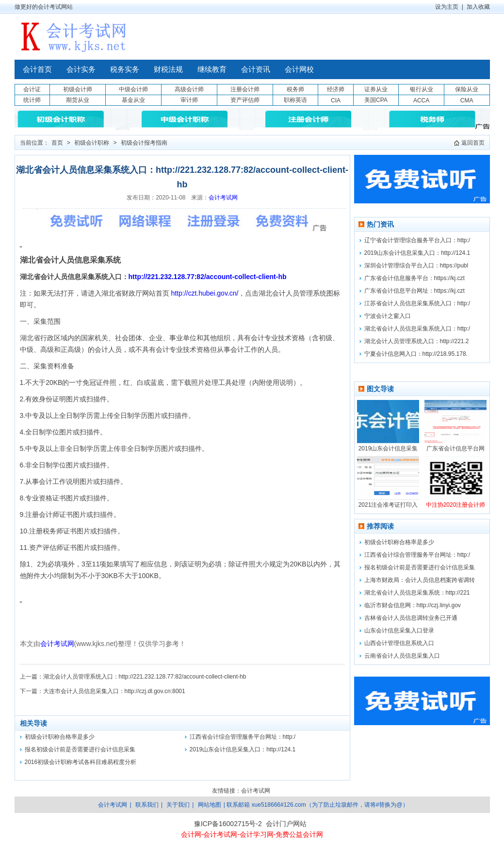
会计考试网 (223, 198)
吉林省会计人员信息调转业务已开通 (411, 618)
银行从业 (422, 89)
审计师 (189, 100)
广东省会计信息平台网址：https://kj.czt (415, 291)
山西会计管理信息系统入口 (399, 643)
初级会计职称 (92, 143)
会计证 (32, 89)
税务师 (295, 89)
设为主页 (447, 7)
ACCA (421, 100)
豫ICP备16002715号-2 (228, 824)
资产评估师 (245, 100)
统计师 (32, 100)
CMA (467, 100)
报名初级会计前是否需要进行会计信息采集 (80, 749)
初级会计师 (78, 89)
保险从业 (467, 89)
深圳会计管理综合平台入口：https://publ (416, 265)
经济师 (336, 89)
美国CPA (376, 100)
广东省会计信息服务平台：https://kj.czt (415, 278)
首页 (57, 143)
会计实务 (81, 69)
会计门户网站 (286, 824)
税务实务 (125, 69)
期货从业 (78, 100)
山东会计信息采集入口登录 (399, 630)
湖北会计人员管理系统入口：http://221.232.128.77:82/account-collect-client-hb (145, 677)
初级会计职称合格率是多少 (60, 737)
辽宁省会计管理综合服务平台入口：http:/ (417, 240)
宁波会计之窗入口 (388, 316)
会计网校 (299, 69)
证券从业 (376, 89)
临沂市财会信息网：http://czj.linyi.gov (413, 605)
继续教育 (212, 69)
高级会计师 (189, 89)
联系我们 (147, 805)
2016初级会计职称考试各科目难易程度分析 (81, 762)
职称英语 (295, 100)
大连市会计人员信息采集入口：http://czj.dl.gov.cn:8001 (114, 691)
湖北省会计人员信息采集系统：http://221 (417, 593)
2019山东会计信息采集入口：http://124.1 (243, 749)
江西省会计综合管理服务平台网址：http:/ (243, 737)
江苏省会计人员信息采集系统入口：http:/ (417, 303)
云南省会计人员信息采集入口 (402, 656)
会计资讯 (256, 69)
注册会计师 (245, 89)
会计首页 (37, 69)
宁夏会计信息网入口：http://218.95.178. (416, 354)
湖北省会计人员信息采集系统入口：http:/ (417, 329)
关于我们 (178, 805)
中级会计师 (133, 89)
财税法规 (168, 69)
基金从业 (133, 100)
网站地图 (210, 805)
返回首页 (473, 143)
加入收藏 (478, 7)
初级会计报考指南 (144, 143)
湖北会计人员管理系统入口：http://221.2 (417, 341)
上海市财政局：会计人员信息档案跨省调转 (420, 580)
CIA (336, 100)
